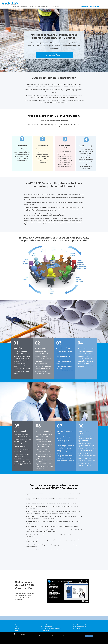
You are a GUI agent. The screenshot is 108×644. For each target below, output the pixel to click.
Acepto (89, 636)
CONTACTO (55, 6)
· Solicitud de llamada (76, 628)
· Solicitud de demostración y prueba (79, 623)
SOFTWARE (24, 6)
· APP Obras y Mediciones (46, 630)
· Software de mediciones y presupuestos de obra (51, 628)
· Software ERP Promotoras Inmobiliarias (49, 625)
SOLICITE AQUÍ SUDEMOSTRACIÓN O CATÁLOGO (55, 55)
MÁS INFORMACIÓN (44, 6)
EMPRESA (16, 6)
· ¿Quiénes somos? (18, 625)
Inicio (16, 623)
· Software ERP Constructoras (46, 623)
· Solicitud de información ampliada (79, 625)
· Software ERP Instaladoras (46, 627)
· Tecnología (17, 628)
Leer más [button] (72, 636)
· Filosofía (16, 627)
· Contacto (16, 630)
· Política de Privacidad (19, 632)
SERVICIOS (33, 6)
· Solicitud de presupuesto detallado (79, 627)
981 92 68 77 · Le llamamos (90, 7)
